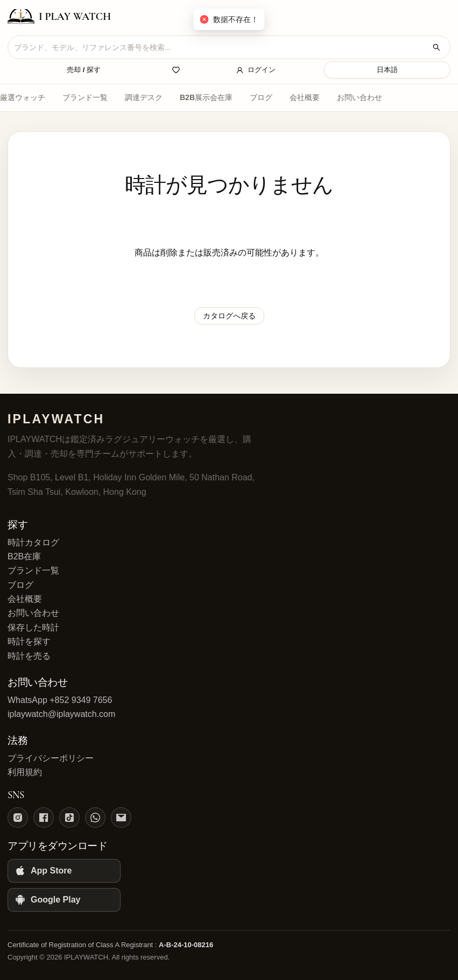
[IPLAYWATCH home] (59, 17)
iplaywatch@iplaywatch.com (61, 714)
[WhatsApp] (95, 818)
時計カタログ (33, 542)
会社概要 (305, 97)
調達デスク (144, 97)
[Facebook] (44, 818)
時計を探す (29, 641)
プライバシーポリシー (51, 758)
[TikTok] (69, 818)
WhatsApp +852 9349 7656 (60, 700)
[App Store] (64, 871)
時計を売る (29, 656)
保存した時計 (33, 627)
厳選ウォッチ (23, 97)
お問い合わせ (360, 97)
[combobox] (220, 47)
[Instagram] (18, 818)
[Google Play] (64, 900)
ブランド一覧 (85, 97)
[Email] (121, 818)
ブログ (261, 97)
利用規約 (25, 772)
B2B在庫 (24, 556)
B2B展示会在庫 (206, 97)
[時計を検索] (436, 47)
